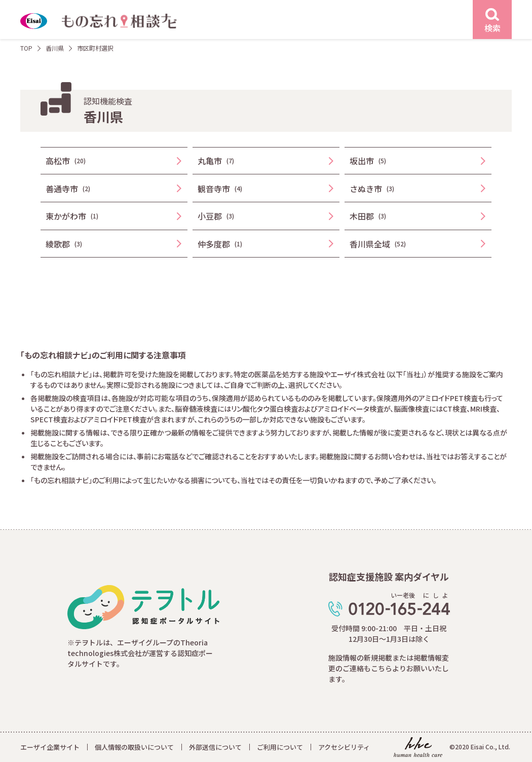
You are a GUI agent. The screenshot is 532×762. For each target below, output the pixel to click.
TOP (26, 48)
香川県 (55, 48)
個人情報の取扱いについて (134, 747)
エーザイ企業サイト (50, 747)
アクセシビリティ (344, 747)
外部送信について (215, 747)
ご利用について (280, 747)
